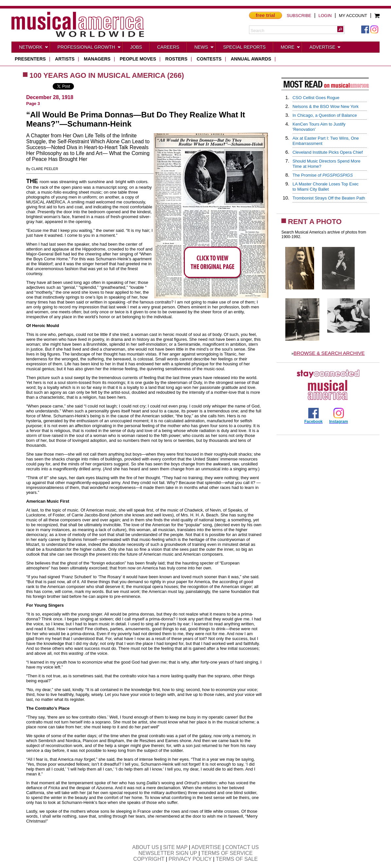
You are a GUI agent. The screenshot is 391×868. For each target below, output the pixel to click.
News (204, 48)
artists (65, 59)
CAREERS (168, 47)
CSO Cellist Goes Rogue (316, 98)
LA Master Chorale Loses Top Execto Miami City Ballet (326, 187)
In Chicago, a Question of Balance (325, 115)
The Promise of (323, 175)
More (291, 48)
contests (209, 59)
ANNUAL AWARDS (251, 59)
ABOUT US (146, 847)
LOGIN (325, 16)
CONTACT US (242, 847)
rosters (176, 59)
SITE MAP (175, 847)
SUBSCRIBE (299, 16)
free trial (266, 15)
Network (34, 48)
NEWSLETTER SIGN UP (168, 853)
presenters (30, 59)
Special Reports (244, 47)
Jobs (136, 47)
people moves (138, 59)
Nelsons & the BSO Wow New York (326, 106)
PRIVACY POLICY (190, 859)
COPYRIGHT (149, 859)
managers (97, 59)
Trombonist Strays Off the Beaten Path (329, 198)
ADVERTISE (206, 847)
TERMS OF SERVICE (227, 853)
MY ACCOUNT (353, 16)
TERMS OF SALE (237, 859)
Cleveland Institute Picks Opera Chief (328, 152)
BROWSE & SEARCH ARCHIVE (329, 353)
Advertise (325, 48)
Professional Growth (89, 48)
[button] (340, 29)
